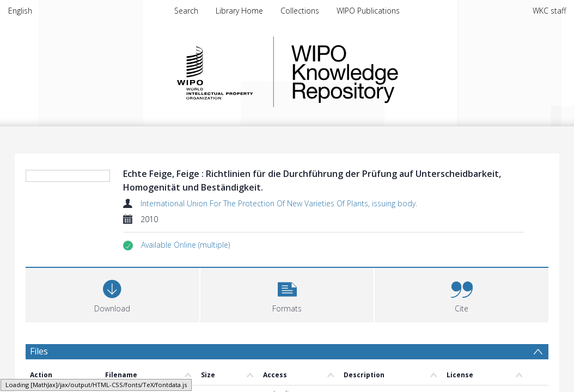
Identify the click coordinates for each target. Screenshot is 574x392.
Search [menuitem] (186, 11)
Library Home (239, 11)
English (20, 11)
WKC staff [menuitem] (549, 11)
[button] (185, 245)
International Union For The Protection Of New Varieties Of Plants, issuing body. (279, 203)
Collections (300, 11)
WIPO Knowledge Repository (389, 72)
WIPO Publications (368, 11)
